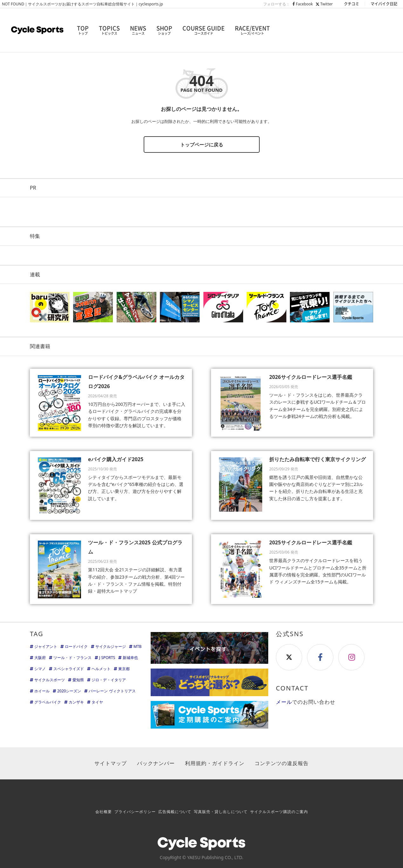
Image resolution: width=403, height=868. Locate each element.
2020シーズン (69, 691)
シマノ (40, 669)
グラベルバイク (48, 702)
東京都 (124, 669)
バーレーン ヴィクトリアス (112, 691)
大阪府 (40, 658)
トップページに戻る (202, 145)
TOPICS (109, 30)
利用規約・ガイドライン (215, 763)
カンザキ (76, 702)
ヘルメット (101, 669)
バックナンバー (156, 763)
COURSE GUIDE (204, 30)
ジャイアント (46, 646)
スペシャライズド (69, 669)
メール (284, 702)
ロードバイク (76, 646)
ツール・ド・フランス (72, 658)
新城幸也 (130, 658)
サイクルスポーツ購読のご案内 (279, 812)
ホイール (42, 691)
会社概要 (104, 812)
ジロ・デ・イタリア (109, 680)
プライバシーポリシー (135, 812)
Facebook (303, 4)
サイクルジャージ (111, 646)
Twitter (324, 4)
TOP (83, 30)
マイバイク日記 (384, 4)
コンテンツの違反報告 (282, 763)
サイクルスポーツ (50, 680)
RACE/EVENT (252, 30)
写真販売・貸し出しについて (221, 812)
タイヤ (97, 702)
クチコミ (352, 4)
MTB (137, 646)
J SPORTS (107, 658)
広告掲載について (175, 812)
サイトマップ (111, 763)
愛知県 (78, 680)
